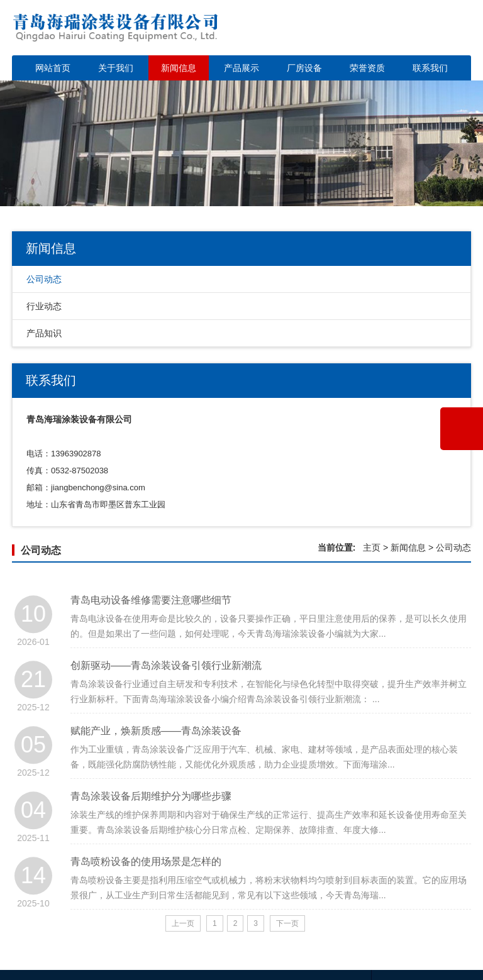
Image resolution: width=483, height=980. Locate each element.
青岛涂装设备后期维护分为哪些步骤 (151, 816)
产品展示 (241, 68)
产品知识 (44, 333)
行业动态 (44, 306)
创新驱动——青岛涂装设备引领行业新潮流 (166, 685)
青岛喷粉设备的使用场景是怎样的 (146, 882)
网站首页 (53, 68)
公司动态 (44, 279)
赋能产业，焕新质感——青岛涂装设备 (156, 751)
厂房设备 (304, 68)
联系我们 (430, 68)
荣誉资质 (367, 68)
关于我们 (116, 68)
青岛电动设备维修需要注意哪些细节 (151, 620)
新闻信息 (179, 68)
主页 (372, 548)
